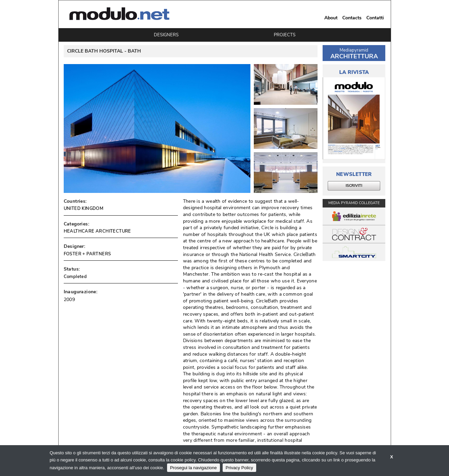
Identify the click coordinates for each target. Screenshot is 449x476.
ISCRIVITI (354, 186)
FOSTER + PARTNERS (87, 254)
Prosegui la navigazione (193, 468)
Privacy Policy (239, 468)
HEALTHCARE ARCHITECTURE (97, 231)
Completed (75, 277)
